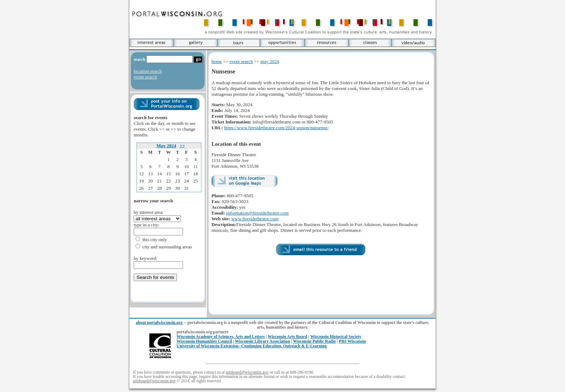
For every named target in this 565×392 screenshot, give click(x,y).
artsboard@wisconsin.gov (247, 372)
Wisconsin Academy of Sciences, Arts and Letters (221, 337)
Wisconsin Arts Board (288, 337)
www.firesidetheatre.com (255, 219)
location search (148, 71)
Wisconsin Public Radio (314, 341)
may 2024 (270, 61)
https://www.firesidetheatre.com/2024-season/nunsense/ (276, 128)
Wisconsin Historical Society (336, 337)
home (217, 61)
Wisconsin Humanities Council (204, 341)
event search (145, 77)
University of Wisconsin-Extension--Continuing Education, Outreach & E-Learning (252, 346)
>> (183, 146)
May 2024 (166, 146)
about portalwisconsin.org (159, 323)
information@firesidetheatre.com (257, 213)
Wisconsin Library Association (263, 341)
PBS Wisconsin (352, 341)
